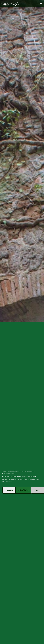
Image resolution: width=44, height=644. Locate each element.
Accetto (10, 490)
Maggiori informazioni (24, 490)
